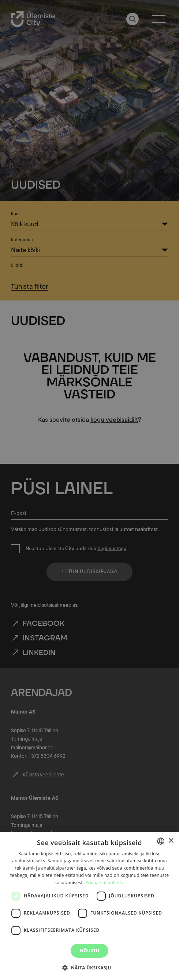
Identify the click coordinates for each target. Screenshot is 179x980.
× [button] (171, 841)
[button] (89, 967)
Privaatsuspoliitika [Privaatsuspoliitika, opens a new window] (105, 883)
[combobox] (161, 841)
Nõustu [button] (89, 951)
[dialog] (89, 906)
